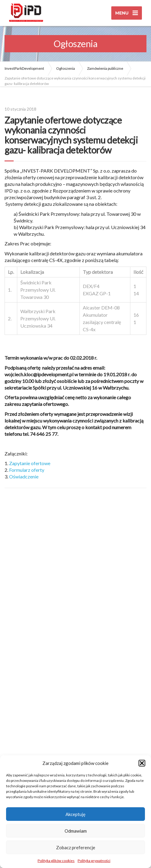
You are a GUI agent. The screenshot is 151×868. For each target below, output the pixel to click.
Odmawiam (76, 831)
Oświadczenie (24, 476)
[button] (142, 763)
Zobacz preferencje (76, 847)
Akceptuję (75, 814)
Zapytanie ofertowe (30, 463)
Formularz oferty (27, 470)
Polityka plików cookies (56, 861)
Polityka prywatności (94, 861)
